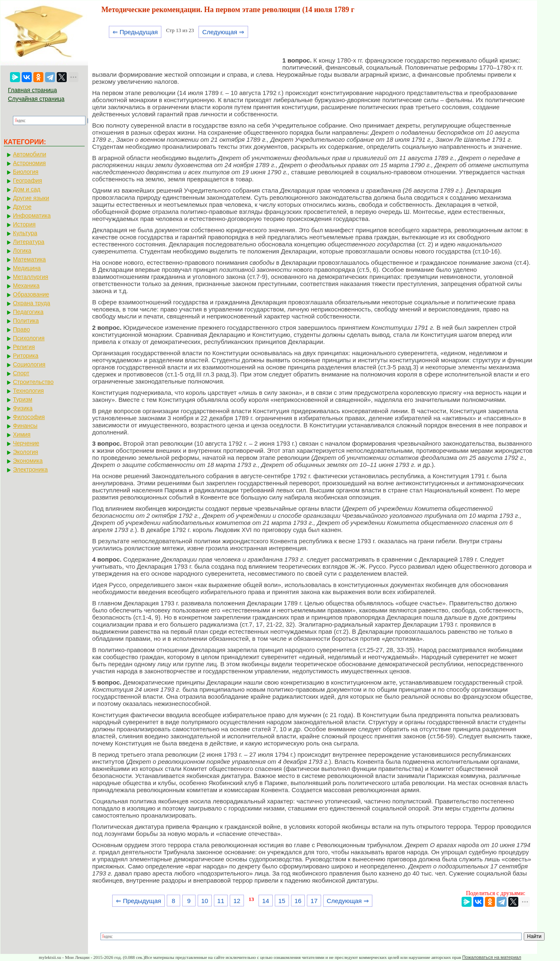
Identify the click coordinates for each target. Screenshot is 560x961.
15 (282, 901)
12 (237, 901)
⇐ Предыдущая (135, 32)
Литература (29, 242)
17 (314, 901)
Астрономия (29, 163)
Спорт (21, 373)
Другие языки (31, 198)
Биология (26, 172)
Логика (22, 251)
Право (21, 329)
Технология (28, 391)
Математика (29, 259)
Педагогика (28, 312)
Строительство (33, 382)
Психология (29, 338)
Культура (25, 233)
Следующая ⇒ (223, 32)
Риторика (26, 356)
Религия (24, 347)
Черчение (26, 443)
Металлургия (31, 277)
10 (205, 901)
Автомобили (30, 154)
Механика (26, 286)
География (28, 181)
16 (298, 901)
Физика (23, 408)
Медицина (27, 268)
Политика (26, 321)
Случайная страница (36, 99)
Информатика (32, 216)
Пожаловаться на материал (491, 957)
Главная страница (33, 90)
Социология (29, 364)
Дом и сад (27, 189)
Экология (25, 452)
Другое (22, 207)
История (24, 224)
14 (266, 901)
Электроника (30, 469)
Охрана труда (31, 303)
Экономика (28, 461)
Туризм (23, 399)
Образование (31, 294)
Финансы (25, 426)
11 (221, 901)
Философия (29, 417)
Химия (22, 434)
